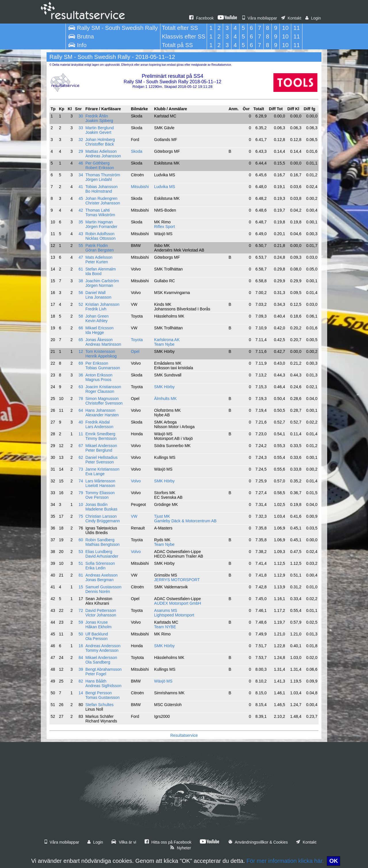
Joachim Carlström (102, 281)
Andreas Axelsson (101, 575)
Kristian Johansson (102, 304)
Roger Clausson (100, 391)
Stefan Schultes (99, 705)
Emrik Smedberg (100, 434)
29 (81, 151)
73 (81, 469)
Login (313, 18)
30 (81, 116)
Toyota (137, 340)
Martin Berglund (100, 128)
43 (81, 234)
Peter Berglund (99, 450)
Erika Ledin (95, 568)
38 (81, 281)
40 (81, 422)
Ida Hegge (95, 332)
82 (81, 681)
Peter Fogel (96, 674)
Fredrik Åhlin (97, 116)
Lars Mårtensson (100, 481)
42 (81, 210)
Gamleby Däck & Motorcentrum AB (185, 521)
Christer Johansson (103, 203)
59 (81, 622)
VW (134, 516)
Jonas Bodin (96, 504)
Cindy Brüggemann (103, 521)
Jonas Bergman (99, 580)
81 (81, 575)
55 (81, 245)
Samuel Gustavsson (103, 587)
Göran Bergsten (100, 250)
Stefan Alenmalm (101, 269)
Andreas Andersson (103, 646)
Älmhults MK (165, 399)
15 (81, 587)
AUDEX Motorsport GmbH (178, 603)
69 (81, 363)
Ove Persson (97, 497)
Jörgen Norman (99, 285)
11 (81, 434)
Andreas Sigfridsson (103, 686)
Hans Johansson (100, 410)
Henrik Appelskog (101, 356)
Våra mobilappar (260, 18)
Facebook (201, 18)
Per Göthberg (97, 163)
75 (81, 516)
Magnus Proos (98, 380)
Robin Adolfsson (100, 234)
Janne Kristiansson (102, 469)
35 (81, 222)
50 (81, 634)
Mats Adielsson (99, 257)
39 (81, 669)
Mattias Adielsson (101, 151)
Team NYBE (165, 627)
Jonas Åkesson (99, 340)
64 (81, 410)
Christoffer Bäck (100, 144)
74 (81, 481)
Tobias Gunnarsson (103, 368)
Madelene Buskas (101, 509)
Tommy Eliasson (100, 493)
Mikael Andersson (101, 446)
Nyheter (181, 848)
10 (81, 504)
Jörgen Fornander (101, 227)
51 (81, 563)
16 (81, 646)
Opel (135, 351)
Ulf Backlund (97, 634)
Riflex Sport (164, 227)
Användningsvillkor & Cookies (258, 842)
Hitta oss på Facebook (168, 842)
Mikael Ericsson (99, 328)
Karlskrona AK (167, 340)
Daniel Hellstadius (101, 457)
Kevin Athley (96, 321)
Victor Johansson (101, 615)
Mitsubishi (140, 187)
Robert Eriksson (100, 168)
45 (81, 198)
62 (81, 457)
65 (81, 340)
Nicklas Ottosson (100, 238)
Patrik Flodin (97, 245)
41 (81, 187)
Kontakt (291, 18)
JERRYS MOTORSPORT (177, 580)
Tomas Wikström (100, 215)
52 (81, 304)
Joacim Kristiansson (103, 387)
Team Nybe (164, 344)
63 (81, 387)
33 (81, 128)
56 (81, 293)
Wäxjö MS (163, 681)
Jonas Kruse (97, 622)
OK (333, 861)
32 (81, 140)
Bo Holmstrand (99, 191)
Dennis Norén (98, 591)
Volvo (136, 481)
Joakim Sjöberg (99, 121)
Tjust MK (162, 516)
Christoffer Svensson (104, 403)
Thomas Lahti (98, 210)
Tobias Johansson (101, 187)
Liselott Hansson (100, 486)
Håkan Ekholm (98, 627)
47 (81, 257)
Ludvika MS (165, 187)
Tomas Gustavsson (102, 697)
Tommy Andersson (102, 650)
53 (81, 552)
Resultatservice (184, 735)
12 (81, 351)
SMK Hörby (164, 387)
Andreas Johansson (103, 156)
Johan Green (97, 316)
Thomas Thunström (103, 175)
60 (81, 540)
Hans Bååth (96, 681)
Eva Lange (95, 474)
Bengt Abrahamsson (103, 669)
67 (81, 446)
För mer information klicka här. (285, 861)
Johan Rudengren (101, 198)
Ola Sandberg (98, 662)
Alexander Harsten (102, 415)
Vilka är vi (124, 842)
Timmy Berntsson (101, 438)
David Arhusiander (102, 556)
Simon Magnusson (102, 399)
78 (81, 399)
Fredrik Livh (96, 309)
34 (81, 175)
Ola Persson (96, 639)
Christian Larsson (101, 516)
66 (81, 328)
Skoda (137, 151)
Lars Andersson (99, 427)
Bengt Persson (99, 693)
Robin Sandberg (100, 540)
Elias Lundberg (99, 552)
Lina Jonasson (98, 297)
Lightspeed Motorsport (174, 615)
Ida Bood (93, 274)
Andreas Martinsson (103, 344)
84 (81, 658)
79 (81, 493)
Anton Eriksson (99, 375)
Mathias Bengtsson (102, 544)
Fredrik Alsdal (98, 422)
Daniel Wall (95, 293)
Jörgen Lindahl (99, 179)
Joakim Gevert (98, 132)
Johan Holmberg (100, 140)
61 (81, 269)
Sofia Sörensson (100, 563)
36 (81, 375)
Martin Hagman (99, 222)
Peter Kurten (97, 262)
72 (81, 610)
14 (81, 693)
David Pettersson (101, 610)
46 (81, 163)
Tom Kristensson (100, 351)
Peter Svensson (100, 462)
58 (81, 316)
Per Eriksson (97, 363)
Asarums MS (166, 610)
